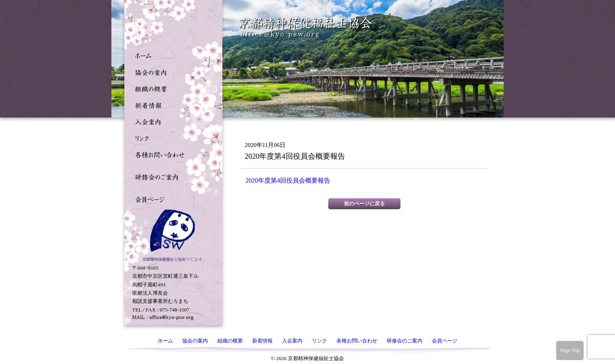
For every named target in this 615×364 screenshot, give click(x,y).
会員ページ (171, 199)
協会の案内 (171, 72)
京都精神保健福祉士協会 (306, 28)
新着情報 (171, 105)
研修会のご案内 (171, 176)
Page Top (570, 350)
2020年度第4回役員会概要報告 (288, 180)
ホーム (171, 55)
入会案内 (171, 121)
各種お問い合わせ (171, 154)
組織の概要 (171, 88)
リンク (171, 138)
